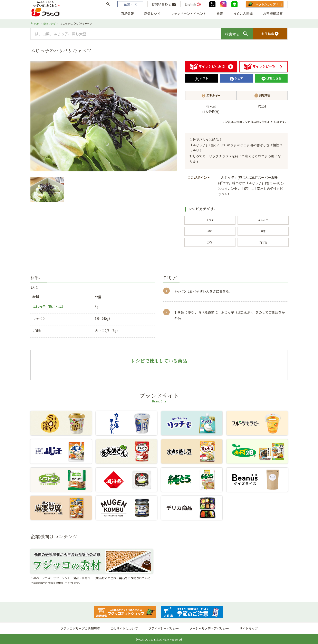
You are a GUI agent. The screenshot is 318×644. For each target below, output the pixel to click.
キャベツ (263, 220)
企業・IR (130, 4)
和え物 (263, 242)
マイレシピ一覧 (260, 66)
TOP (36, 23)
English (193, 4)
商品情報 (127, 13)
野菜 (210, 242)
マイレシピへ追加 (207, 66)
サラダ (210, 220)
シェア (236, 78)
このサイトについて (124, 628)
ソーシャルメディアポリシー (209, 628)
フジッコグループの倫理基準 (80, 628)
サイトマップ (249, 628)
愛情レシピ (152, 13)
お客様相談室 (273, 13)
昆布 (210, 231)
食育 (220, 13)
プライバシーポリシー (164, 628)
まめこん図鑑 (243, 13)
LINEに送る (271, 78)
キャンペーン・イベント (188, 13)
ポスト (202, 78)
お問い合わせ (164, 4)
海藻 (263, 231)
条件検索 (270, 34)
